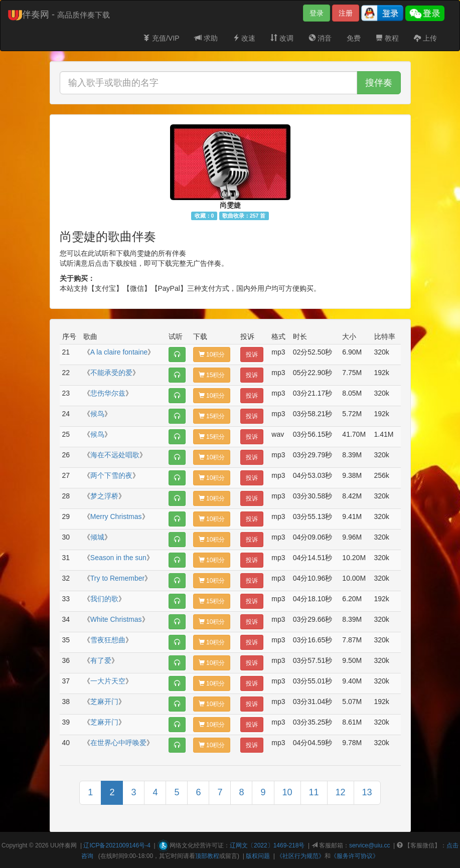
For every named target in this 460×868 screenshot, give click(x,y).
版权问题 (258, 856)
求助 (206, 38)
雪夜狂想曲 (108, 640)
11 (314, 792)
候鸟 (97, 414)
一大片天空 (108, 681)
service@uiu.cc (370, 845)
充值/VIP (161, 38)
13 (367, 792)
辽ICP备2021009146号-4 (117, 845)
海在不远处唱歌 (115, 455)
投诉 (252, 355)
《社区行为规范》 (300, 856)
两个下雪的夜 (111, 475)
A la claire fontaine (119, 352)
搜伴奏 (379, 83)
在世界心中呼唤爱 (118, 743)
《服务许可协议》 (355, 856)
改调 (282, 38)
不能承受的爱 (111, 373)
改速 (244, 38)
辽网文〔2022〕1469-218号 (267, 845)
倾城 (97, 537)
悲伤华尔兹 (108, 393)
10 (287, 792)
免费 (354, 38)
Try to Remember (117, 578)
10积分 (212, 355)
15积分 (212, 375)
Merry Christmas (116, 516)
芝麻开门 (104, 702)
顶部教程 (207, 856)
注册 (346, 13)
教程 (387, 38)
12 (341, 792)
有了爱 (101, 660)
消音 (320, 38)
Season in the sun (118, 558)
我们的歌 (104, 599)
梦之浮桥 (104, 496)
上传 (425, 38)
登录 (317, 13)
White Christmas (116, 619)
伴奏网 (68, 845)
